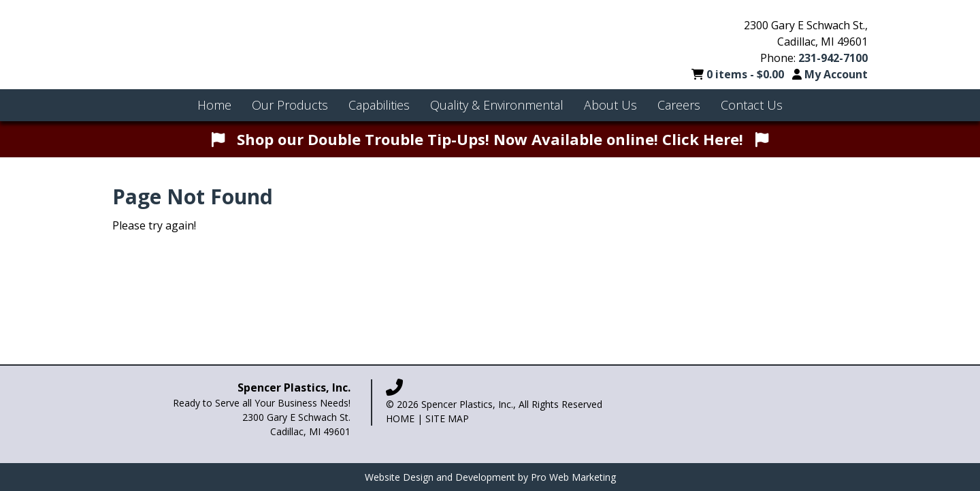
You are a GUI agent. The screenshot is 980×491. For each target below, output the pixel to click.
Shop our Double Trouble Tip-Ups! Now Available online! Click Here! (490, 139)
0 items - (747, 74)
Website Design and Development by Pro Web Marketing (490, 477)
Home (400, 418)
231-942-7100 (833, 58)
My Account (836, 74)
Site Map (447, 418)
